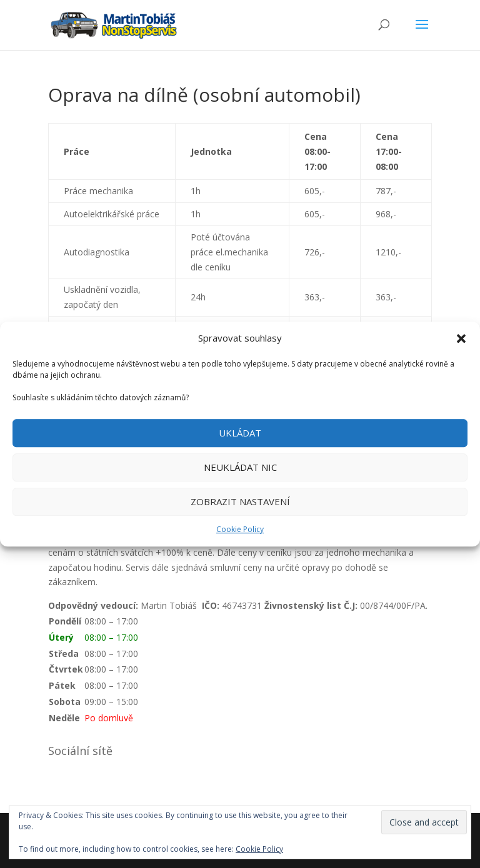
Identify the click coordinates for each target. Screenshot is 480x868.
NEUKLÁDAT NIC (240, 468)
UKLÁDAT (240, 433)
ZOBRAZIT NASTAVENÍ (240, 502)
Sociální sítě (80, 751)
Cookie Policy (240, 529)
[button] (461, 338)
